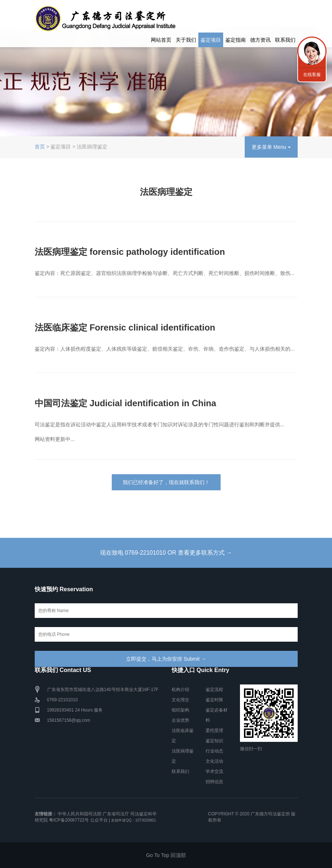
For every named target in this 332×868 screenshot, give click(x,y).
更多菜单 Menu (271, 147)
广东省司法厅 (116, 814)
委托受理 (214, 731)
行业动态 (214, 751)
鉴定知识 (214, 741)
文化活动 (214, 761)
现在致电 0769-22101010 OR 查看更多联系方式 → (166, 553)
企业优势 (180, 720)
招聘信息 (214, 782)
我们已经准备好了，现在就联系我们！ (166, 482)
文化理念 (180, 700)
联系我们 (285, 40)
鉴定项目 (211, 40)
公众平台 (99, 820)
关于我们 (186, 40)
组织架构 (180, 710)
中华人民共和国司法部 (80, 814)
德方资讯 (260, 40)
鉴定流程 (214, 690)
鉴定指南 (236, 40)
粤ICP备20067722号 (69, 820)
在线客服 (312, 75)
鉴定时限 (214, 700)
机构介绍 (180, 690)
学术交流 (214, 771)
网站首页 (161, 40)
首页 (40, 147)
